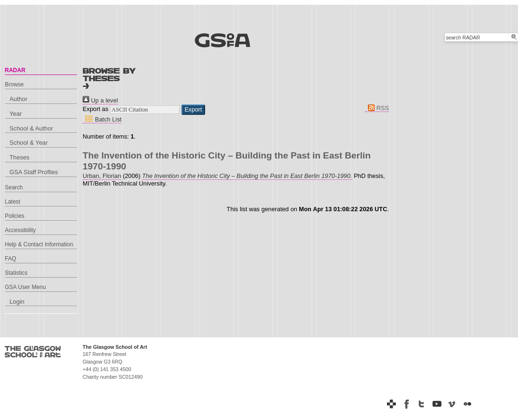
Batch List (102, 119)
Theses (19, 157)
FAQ (10, 259)
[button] (193, 110)
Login (17, 302)
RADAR (15, 70)
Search (14, 187)
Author (19, 99)
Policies (14, 216)
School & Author (31, 128)
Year (16, 114)
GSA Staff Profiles (34, 172)
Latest (13, 202)
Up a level (100, 100)
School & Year (28, 143)
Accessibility (20, 230)
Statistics (16, 273)
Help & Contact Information (39, 244)
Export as (95, 109)
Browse (14, 84)
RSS (377, 108)
